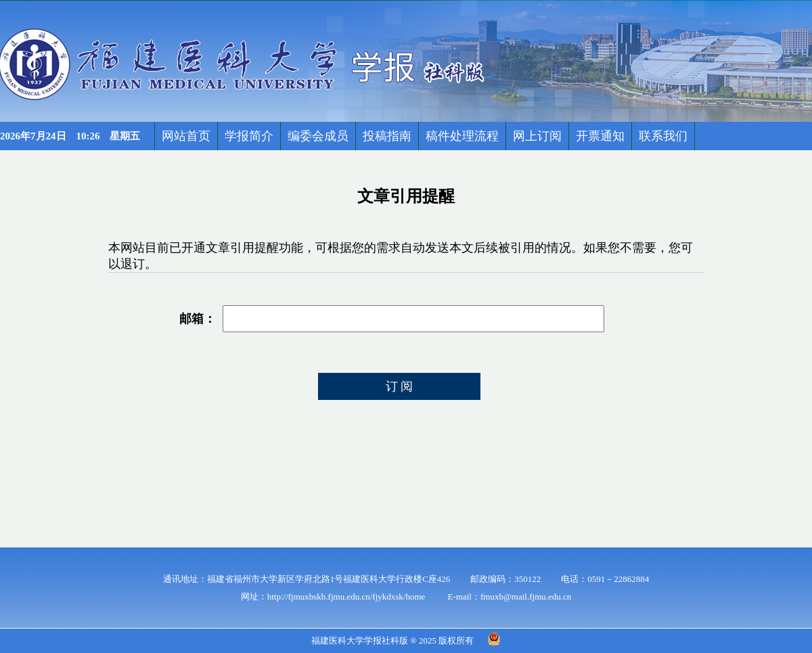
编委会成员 (318, 136)
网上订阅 (537, 136)
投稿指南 (387, 136)
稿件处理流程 (462, 136)
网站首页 (186, 136)
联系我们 (663, 136)
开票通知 (600, 136)
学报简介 (249, 136)
